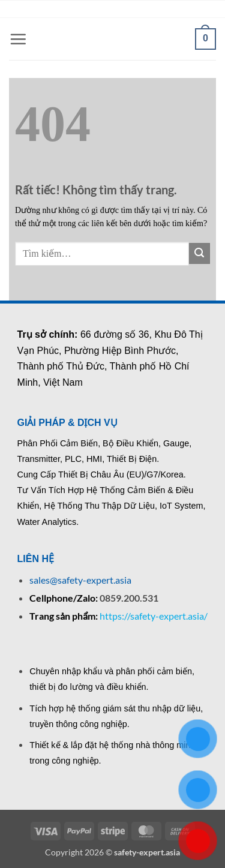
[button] (18, 39)
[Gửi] (199, 253)
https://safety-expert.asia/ (154, 616)
